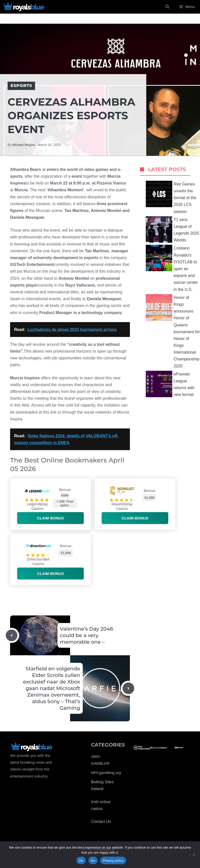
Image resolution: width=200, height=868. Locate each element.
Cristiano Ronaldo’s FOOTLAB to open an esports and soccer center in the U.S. (172, 268)
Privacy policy (113, 861)
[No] (194, 855)
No (93, 861)
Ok (81, 861)
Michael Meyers (24, 145)
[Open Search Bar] (167, 7)
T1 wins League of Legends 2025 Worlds (172, 229)
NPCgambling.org (106, 773)
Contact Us (101, 821)
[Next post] (128, 688)
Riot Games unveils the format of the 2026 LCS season (171, 197)
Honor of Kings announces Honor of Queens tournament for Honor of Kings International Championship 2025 (173, 331)
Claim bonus (50, 518)
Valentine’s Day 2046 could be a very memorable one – (87, 635)
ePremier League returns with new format (170, 384)
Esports (21, 86)
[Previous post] (12, 635)
